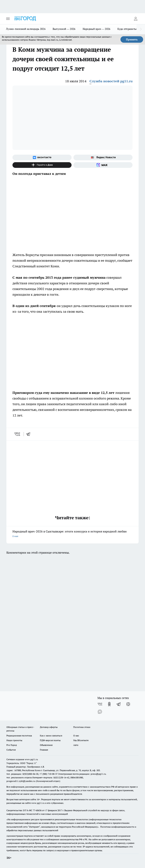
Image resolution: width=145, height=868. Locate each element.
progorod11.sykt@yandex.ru (21, 781)
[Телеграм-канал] (119, 704)
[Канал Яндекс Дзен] (42, 165)
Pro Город (12, 745)
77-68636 (37, 810)
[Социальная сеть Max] (103, 165)
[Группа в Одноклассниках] (109, 704)
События (11, 750)
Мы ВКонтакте (81, 740)
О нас (76, 736)
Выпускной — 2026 (64, 29)
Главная (44, 750)
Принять (132, 39)
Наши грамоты (14, 740)
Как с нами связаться (51, 736)
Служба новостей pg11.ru (111, 81)
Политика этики (82, 727)
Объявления (46, 745)
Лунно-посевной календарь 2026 (26, 29)
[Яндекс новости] (103, 157)
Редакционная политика (19, 736)
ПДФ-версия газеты (50, 740)
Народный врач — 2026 (97, 29)
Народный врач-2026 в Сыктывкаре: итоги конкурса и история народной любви (72, 534)
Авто (76, 745)
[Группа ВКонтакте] (42, 157)
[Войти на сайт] (136, 19)
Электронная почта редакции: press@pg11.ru (82, 774)
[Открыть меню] (8, 19)
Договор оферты (49, 727)
